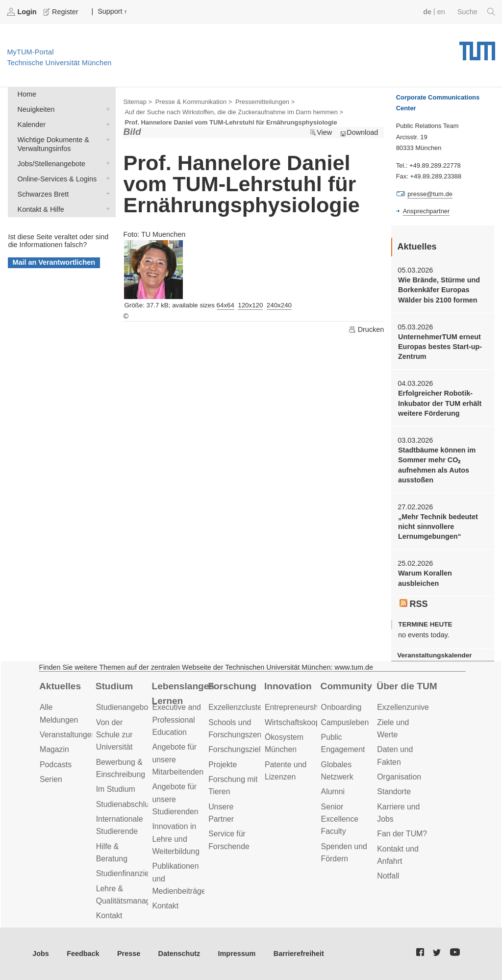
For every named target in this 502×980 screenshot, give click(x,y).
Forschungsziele (237, 749)
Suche (476, 12)
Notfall (388, 876)
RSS (414, 604)
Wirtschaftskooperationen (309, 722)
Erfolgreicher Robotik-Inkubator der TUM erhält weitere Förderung (440, 403)
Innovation (288, 686)
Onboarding (341, 707)
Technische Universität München (477, 48)
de (427, 12)
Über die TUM (407, 686)
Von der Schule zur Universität (114, 735)
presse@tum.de (430, 194)
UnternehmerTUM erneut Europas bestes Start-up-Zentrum (440, 347)
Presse (129, 954)
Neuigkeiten (106, 109)
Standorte (394, 792)
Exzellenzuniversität (411, 707)
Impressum (237, 954)
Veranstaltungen (68, 735)
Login (23, 12)
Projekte (223, 765)
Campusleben (345, 722)
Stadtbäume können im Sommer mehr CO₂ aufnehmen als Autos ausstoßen (437, 465)
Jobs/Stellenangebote (106, 163)
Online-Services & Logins (106, 178)
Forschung (232, 686)
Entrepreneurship (294, 707)
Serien (51, 779)
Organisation (399, 777)
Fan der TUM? (402, 834)
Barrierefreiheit (299, 954)
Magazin (54, 749)
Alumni (333, 792)
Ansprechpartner (427, 211)
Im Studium (116, 789)
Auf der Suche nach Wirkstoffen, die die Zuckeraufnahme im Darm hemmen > (234, 112)
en (441, 12)
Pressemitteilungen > (265, 102)
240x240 (279, 305)
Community (346, 686)
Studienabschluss (126, 804)
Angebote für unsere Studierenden (175, 799)
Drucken (366, 329)
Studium (114, 686)
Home (27, 94)
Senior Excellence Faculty (340, 819)
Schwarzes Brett (106, 193)
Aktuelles (60, 686)
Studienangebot (123, 707)
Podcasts (56, 765)
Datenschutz (179, 954)
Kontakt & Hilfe (106, 209)
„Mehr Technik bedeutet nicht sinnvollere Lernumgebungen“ (438, 527)
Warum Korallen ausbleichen (425, 578)
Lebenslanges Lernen (183, 694)
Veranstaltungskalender (434, 655)
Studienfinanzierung (130, 873)
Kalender (106, 124)
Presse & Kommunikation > (194, 102)
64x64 (226, 305)
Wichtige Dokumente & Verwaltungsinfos (106, 139)
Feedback (83, 954)
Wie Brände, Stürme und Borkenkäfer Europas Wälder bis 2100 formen (439, 290)
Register (62, 12)
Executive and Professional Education (176, 720)
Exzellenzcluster (236, 707)
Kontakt (109, 916)
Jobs (41, 954)
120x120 (250, 305)
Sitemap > (138, 102)
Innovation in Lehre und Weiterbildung (176, 839)
